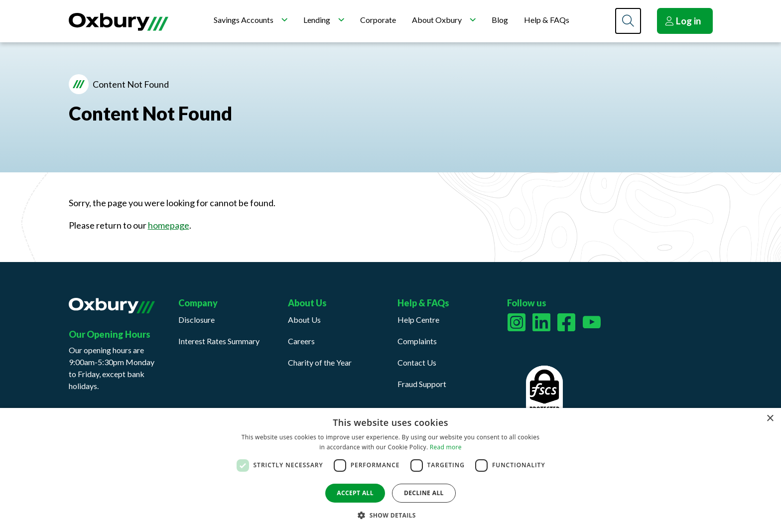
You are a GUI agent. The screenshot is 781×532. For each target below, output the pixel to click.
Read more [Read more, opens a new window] (446, 447)
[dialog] (390, 470)
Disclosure (196, 320)
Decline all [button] (424, 493)
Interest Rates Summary (219, 341)
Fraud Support (422, 384)
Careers (301, 341)
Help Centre (418, 320)
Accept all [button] (355, 493)
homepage (169, 225)
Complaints (417, 341)
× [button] (770, 419)
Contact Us (417, 362)
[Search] (628, 21)
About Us (304, 320)
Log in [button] (683, 21)
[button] (390, 515)
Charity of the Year (320, 362)
